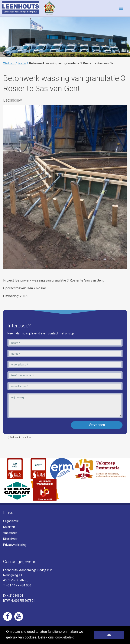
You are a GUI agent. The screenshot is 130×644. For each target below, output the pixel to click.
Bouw (22, 63)
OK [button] (109, 635)
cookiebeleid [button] (65, 637)
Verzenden (97, 425)
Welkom (9, 63)
